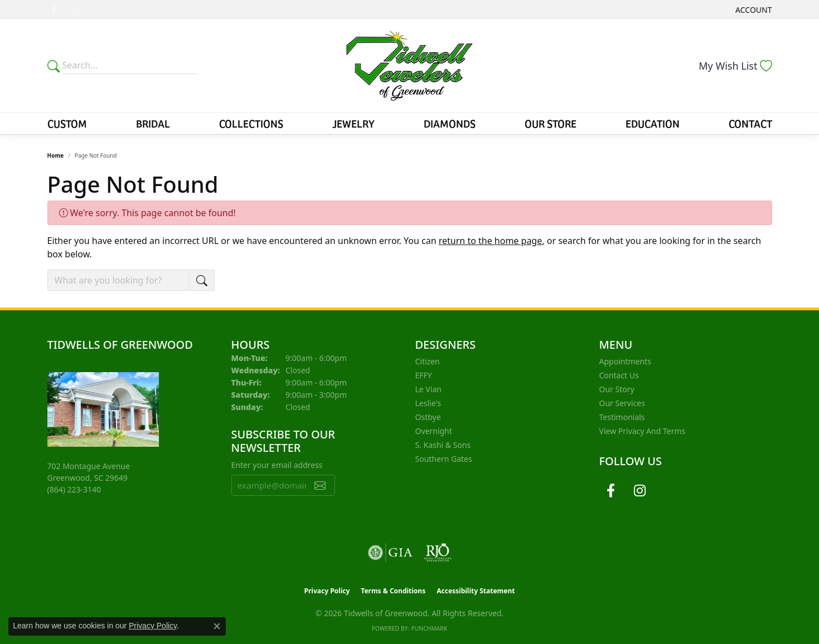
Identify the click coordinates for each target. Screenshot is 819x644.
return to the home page (491, 241)
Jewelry (353, 123)
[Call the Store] (74, 489)
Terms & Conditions (393, 591)
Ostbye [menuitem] (428, 417)
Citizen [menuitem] (428, 361)
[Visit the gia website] (390, 553)
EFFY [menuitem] (424, 375)
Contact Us (619, 375)
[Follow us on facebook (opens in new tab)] (54, 10)
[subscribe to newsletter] (320, 485)
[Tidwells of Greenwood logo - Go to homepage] (409, 66)
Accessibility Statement (476, 591)
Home (56, 155)
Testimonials (622, 417)
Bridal (153, 123)
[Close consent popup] (217, 626)
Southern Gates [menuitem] (444, 459)
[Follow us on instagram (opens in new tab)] (73, 10)
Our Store (551, 123)
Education (653, 123)
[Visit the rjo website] (438, 553)
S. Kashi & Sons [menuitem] (443, 445)
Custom (67, 123)
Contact (750, 123)
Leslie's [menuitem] (428, 403)
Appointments (625, 361)
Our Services (622, 403)
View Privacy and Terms (643, 431)
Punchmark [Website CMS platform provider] (429, 628)
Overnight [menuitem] (434, 431)
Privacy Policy (327, 591)
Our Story (617, 389)
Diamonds (450, 123)
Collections (251, 123)
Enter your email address (277, 465)
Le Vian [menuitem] (428, 389)
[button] (752, 10)
